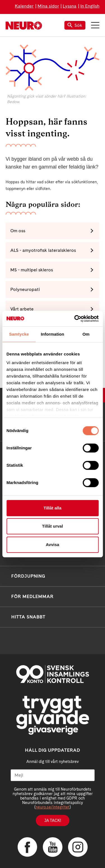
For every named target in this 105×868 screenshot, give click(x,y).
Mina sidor (48, 6)
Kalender (24, 6)
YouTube (53, 847)
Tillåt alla (53, 508)
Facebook (27, 847)
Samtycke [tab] (19, 334)
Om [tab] (86, 334)
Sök (75, 25)
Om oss (18, 231)
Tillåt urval (53, 526)
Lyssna (70, 6)
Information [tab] (53, 334)
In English (90, 6)
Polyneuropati (25, 289)
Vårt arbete (22, 309)
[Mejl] (53, 775)
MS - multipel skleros (32, 270)
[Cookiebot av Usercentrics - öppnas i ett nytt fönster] (75, 319)
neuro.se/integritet (53, 807)
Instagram (78, 847)
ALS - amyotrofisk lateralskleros (43, 250)
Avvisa (53, 545)
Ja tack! (53, 820)
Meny (95, 25)
